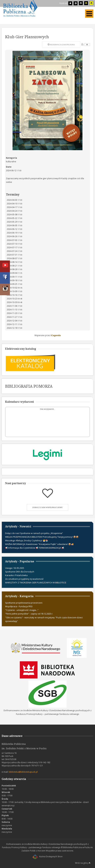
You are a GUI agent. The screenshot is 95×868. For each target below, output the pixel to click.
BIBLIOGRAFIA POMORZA (29, 386)
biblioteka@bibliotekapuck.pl (23, 772)
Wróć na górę (83, 863)
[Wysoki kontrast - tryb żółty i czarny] (91, 3)
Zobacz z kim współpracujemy (47, 507)
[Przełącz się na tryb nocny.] (76, 3)
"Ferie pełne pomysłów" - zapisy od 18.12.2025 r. (29, 614)
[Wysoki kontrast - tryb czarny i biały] (81, 3)
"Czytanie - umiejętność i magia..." (22, 610)
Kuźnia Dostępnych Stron (47, 856)
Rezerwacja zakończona (61, 45)
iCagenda (56, 335)
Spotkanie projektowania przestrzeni (24, 603)
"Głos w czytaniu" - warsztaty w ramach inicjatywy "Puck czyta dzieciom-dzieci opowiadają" (44, 619)
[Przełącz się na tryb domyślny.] (70, 3)
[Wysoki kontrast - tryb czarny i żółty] (86, 3)
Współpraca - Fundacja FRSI (19, 606)
